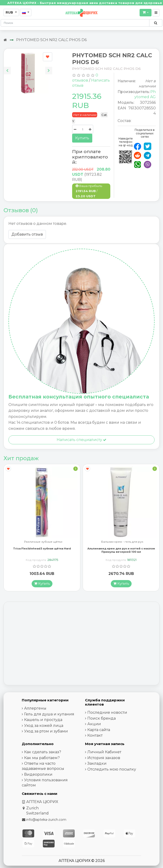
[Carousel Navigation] (28, 67)
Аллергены (35, 708)
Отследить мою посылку (112, 769)
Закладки (97, 763)
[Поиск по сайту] (156, 23)
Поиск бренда (102, 718)
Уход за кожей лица (44, 726)
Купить (82, 138)
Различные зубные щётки (43, 542)
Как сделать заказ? (43, 752)
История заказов (104, 758)
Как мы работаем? (42, 758)
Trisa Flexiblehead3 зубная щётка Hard (42, 549)
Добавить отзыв (27, 234)
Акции (94, 724)
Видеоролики (38, 774)
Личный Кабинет (104, 752)
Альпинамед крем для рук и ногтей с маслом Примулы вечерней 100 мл (121, 550)
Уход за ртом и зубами (46, 731)
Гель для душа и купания (49, 714)
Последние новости (107, 712)
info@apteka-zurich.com (46, 820)
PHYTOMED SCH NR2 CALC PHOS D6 (51, 40)
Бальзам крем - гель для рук (122, 542)
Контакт (95, 735)
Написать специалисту (81, 440)
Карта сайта (99, 730)
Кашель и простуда (43, 720)
